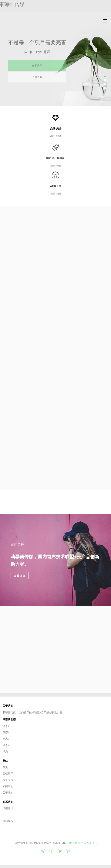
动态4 (6, 745)
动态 (5, 751)
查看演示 (37, 68)
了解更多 (37, 79)
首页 (5, 767)
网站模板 (8, 821)
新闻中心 (8, 786)
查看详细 (20, 576)
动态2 (6, 732)
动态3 (6, 739)
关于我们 (8, 793)
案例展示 (8, 774)
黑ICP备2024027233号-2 (83, 843)
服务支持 (8, 780)
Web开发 (55, 190)
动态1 (6, 726)
